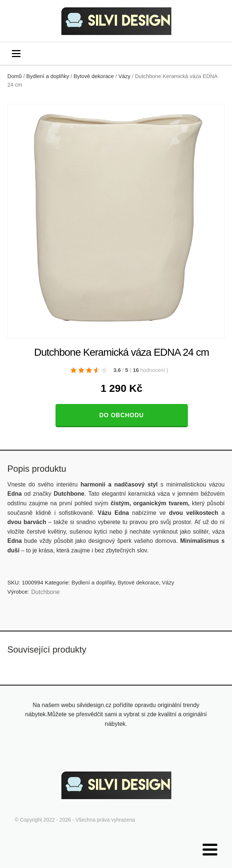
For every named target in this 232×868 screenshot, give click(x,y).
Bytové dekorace (94, 76)
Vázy (124, 76)
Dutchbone (45, 592)
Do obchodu (122, 415)
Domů (15, 76)
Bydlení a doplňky (48, 76)
